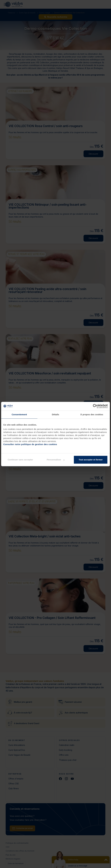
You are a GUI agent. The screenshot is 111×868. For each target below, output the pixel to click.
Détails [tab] (55, 414)
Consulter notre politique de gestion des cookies (30, 444)
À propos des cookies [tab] (92, 414)
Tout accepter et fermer (91, 460)
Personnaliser (56, 460)
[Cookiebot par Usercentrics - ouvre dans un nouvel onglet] (95, 406)
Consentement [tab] (19, 414)
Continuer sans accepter (20, 460)
